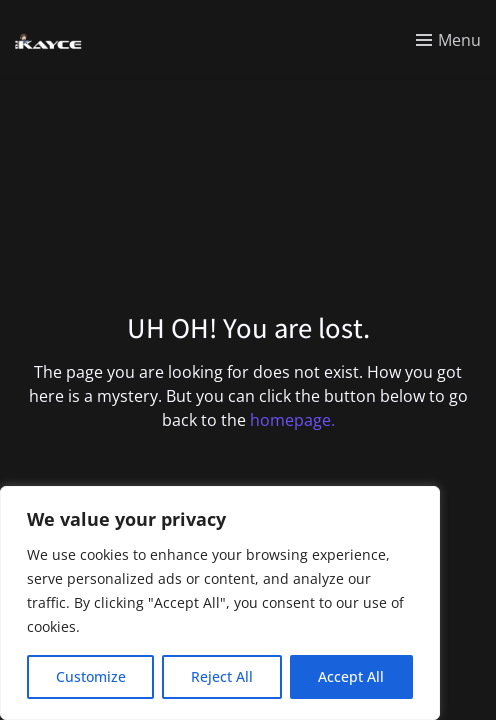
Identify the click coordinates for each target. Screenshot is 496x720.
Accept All (351, 676)
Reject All (222, 676)
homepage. (292, 420)
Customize (91, 676)
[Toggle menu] (448, 40)
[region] (220, 603)
